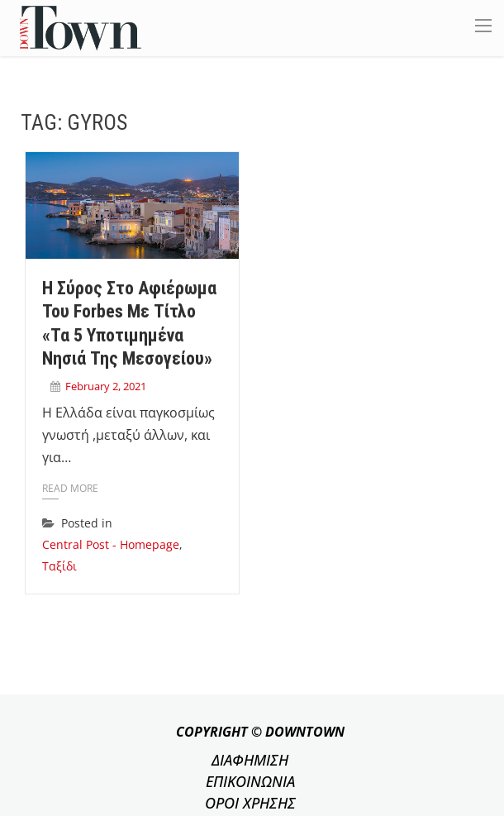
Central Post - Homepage (111, 544)
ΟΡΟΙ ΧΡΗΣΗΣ (250, 803)
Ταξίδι (59, 566)
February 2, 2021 (106, 386)
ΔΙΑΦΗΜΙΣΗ (250, 760)
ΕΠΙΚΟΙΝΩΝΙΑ (250, 781)
